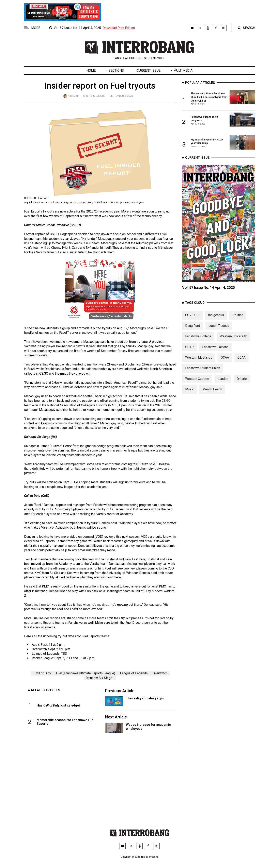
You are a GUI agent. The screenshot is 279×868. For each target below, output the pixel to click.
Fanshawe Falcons (215, 351)
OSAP (189, 351)
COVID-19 (192, 319)
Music (190, 393)
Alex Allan (73, 96)
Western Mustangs (199, 361)
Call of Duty (43, 673)
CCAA (242, 361)
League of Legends (134, 673)
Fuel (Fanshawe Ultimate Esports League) (86, 673)
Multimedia (183, 71)
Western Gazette (197, 383)
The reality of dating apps (145, 698)
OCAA (225, 361)
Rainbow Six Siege (99, 678)
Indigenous (216, 319)
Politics (238, 319)
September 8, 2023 (121, 96)
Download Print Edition (119, 28)
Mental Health (212, 393)
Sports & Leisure (94, 96)
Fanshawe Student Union (203, 372)
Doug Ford (193, 330)
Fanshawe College (198, 340)
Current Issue (149, 71)
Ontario (242, 383)
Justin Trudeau (219, 330)
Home (91, 71)
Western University (233, 340)
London (223, 383)
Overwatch (160, 673)
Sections (116, 71)
